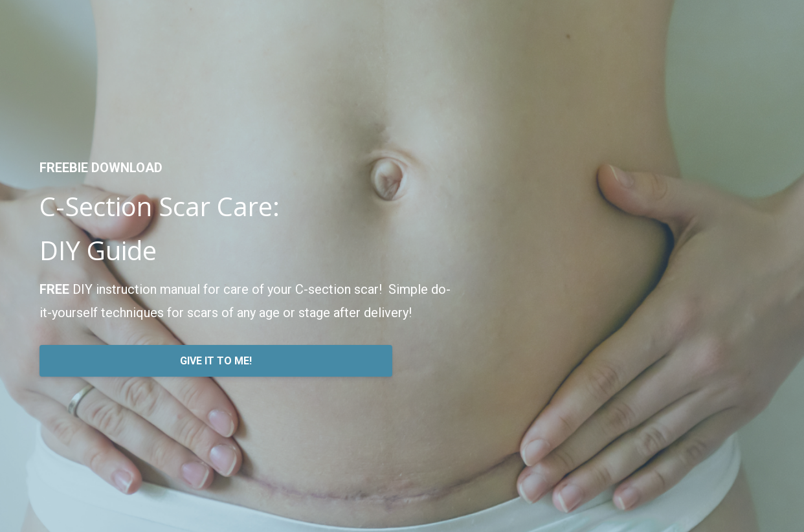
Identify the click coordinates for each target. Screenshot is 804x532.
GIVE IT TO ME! (216, 361)
